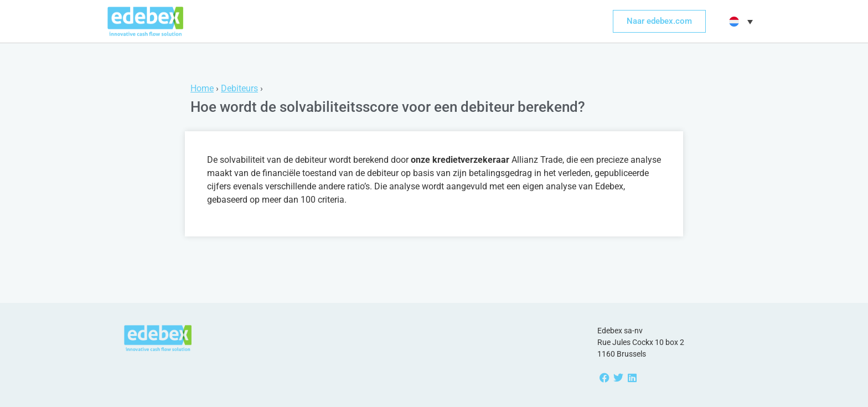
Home (202, 88)
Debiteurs (239, 88)
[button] (740, 22)
